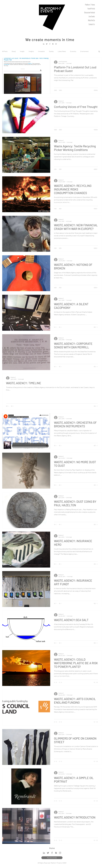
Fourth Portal (91, 9)
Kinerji (14, 51)
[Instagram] (56, 44)
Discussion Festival (90, 13)
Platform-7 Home (90, 5)
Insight (22, 51)
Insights (31, 51)
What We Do (91, 20)
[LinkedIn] (44, 44)
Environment (84, 51)
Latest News (62, 51)
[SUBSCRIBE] (52, 858)
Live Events (92, 16)
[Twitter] (47, 44)
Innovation (41, 51)
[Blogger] (53, 44)
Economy (73, 51)
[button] (99, 52)
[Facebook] (50, 44)
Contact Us (92, 24)
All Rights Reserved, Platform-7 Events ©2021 (52, 863)
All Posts (5, 51)
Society (51, 51)
